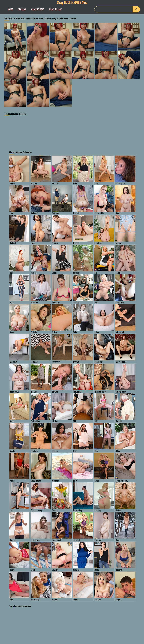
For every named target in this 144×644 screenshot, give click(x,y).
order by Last (55, 9)
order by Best (38, 9)
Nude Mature (72, 2)
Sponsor (22, 9)
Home (10, 9)
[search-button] (136, 9)
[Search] (117, 9)
